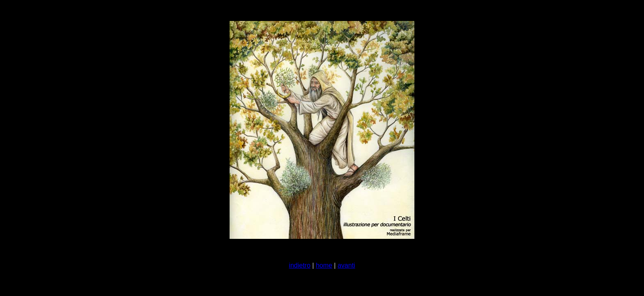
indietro (299, 265)
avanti (346, 265)
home (324, 265)
